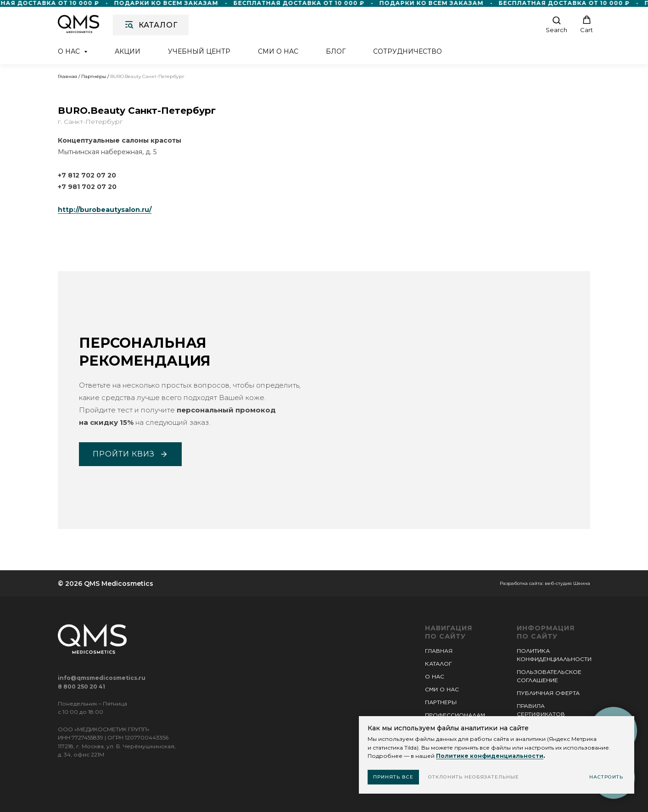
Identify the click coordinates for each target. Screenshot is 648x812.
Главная (67, 76)
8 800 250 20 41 (81, 687)
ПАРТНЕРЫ (441, 702)
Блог (336, 52)
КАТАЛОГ (439, 664)
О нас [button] (70, 52)
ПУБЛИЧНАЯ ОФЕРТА (548, 693)
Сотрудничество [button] (408, 52)
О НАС (435, 676)
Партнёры (94, 76)
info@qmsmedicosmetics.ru (102, 678)
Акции (128, 52)
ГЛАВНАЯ (439, 651)
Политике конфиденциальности (490, 756)
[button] (556, 25)
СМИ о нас (278, 52)
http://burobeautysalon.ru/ (105, 210)
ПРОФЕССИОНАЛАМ (455, 715)
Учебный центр (199, 52)
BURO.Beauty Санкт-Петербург (147, 76)
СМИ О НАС (442, 689)
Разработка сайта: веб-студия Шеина (545, 583)
